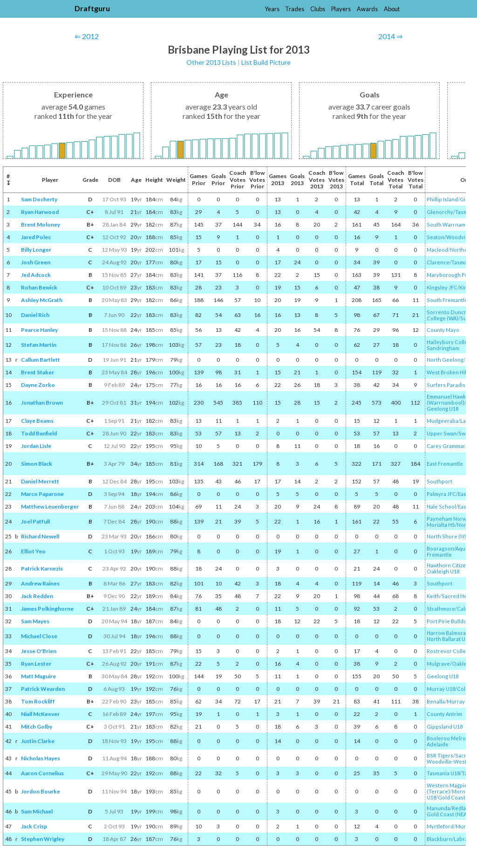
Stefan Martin (39, 345)
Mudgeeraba (443, 421)
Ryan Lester (36, 664)
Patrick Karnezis (42, 568)
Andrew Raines (40, 583)
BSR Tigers (440, 755)
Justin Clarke (38, 741)
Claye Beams (37, 421)
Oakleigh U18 (443, 571)
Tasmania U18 (443, 773)
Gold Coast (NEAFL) (450, 814)
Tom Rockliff (38, 701)
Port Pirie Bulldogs (450, 621)
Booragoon (440, 548)
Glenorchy (440, 212)
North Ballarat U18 (449, 639)
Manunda (438, 808)
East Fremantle (445, 464)
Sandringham (443, 348)
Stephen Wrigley (43, 839)
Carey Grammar (446, 446)
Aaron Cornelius (42, 773)
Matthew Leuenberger (50, 506)
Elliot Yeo (33, 551)
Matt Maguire (38, 676)
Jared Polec (36, 237)
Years (272, 9)
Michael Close (39, 636)
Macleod (437, 250)
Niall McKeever (40, 714)
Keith (433, 596)
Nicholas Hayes (41, 758)
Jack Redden (37, 596)
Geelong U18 (443, 409)
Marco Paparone (42, 494)
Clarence (438, 262)
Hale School (441, 506)
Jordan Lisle (36, 446)
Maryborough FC (447, 275)
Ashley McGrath (42, 300)
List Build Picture (266, 62)
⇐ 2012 (87, 36)
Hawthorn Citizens (449, 565)
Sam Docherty (39, 199)
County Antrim (444, 714)
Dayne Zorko (38, 385)
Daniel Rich (35, 315)
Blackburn (439, 839)
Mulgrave (438, 664)
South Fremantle (447, 300)
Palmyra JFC (441, 494)
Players (341, 9)
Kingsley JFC (442, 287)
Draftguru (92, 8)
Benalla (436, 701)
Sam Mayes (35, 621)
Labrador (465, 839)
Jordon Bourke (41, 791)
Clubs (318, 9)
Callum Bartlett (41, 360)
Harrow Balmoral (447, 633)
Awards (367, 9)
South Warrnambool (452, 224)
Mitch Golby (37, 727)
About (392, 9)
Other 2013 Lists (211, 62)
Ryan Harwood (40, 212)
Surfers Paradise (448, 385)
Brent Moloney (41, 224)
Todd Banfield (39, 433)
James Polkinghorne (47, 609)
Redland (462, 808)
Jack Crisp (34, 826)
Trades (295, 9)
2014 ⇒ (390, 36)
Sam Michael (37, 811)
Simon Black (37, 464)
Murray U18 (441, 689)
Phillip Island (442, 199)
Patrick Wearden (43, 689)
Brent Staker (37, 372)
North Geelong (445, 360)
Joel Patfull (35, 521)
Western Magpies (449, 785)
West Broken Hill (447, 372)
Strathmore (441, 609)
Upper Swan (442, 433)
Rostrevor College (449, 651)
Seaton (436, 237)
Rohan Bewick (39, 287)
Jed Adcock (36, 275)
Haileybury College (450, 342)
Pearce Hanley (39, 330)
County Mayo (443, 330)
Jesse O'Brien (39, 651)
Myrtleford (440, 826)
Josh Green (36, 262)
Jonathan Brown (42, 403)
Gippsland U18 (445, 727)
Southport (440, 481)
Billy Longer (36, 250)
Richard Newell (40, 536)
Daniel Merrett (40, 481)
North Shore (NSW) (450, 536)
